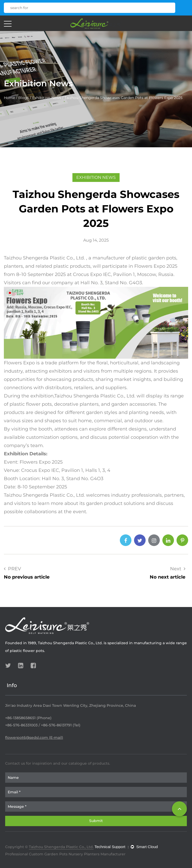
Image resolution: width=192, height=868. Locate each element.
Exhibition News (47, 98)
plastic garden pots (154, 258)
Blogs (24, 98)
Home (9, 98)
